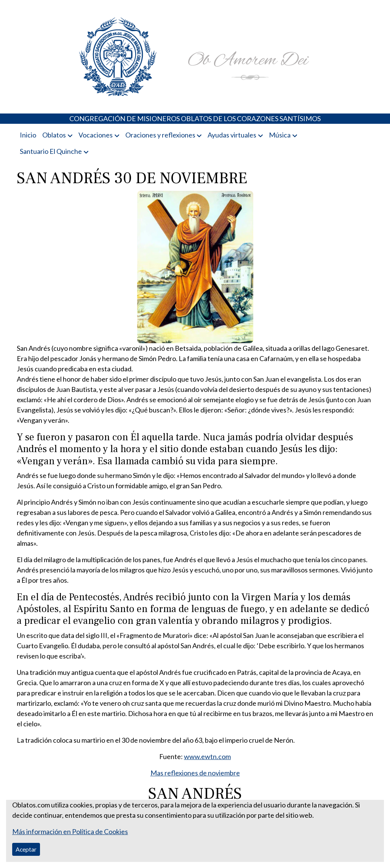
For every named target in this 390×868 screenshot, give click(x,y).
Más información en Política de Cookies (70, 831)
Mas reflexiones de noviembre (195, 773)
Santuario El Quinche (51, 151)
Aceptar (26, 849)
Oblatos (54, 135)
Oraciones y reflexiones (160, 135)
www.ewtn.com (207, 756)
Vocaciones (96, 135)
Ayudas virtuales (232, 135)
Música (280, 135)
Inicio (28, 135)
